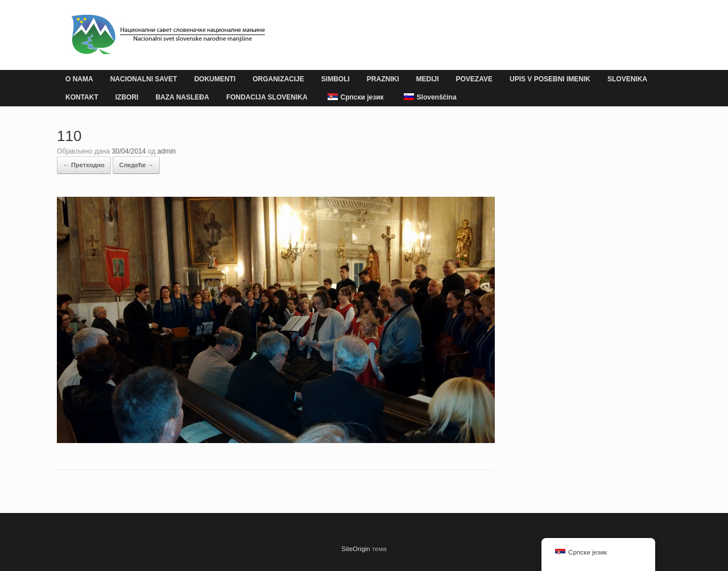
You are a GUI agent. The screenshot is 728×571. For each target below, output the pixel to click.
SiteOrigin (356, 549)
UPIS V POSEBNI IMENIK (550, 79)
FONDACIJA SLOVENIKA (267, 97)
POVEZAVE (474, 79)
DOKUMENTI (215, 79)
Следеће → (136, 165)
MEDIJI (427, 79)
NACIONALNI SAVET (144, 79)
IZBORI (127, 97)
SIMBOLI (336, 79)
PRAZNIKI (383, 79)
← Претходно (84, 165)
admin (167, 151)
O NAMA (79, 79)
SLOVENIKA (627, 79)
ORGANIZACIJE (278, 79)
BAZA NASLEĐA (182, 97)
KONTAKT (82, 97)
